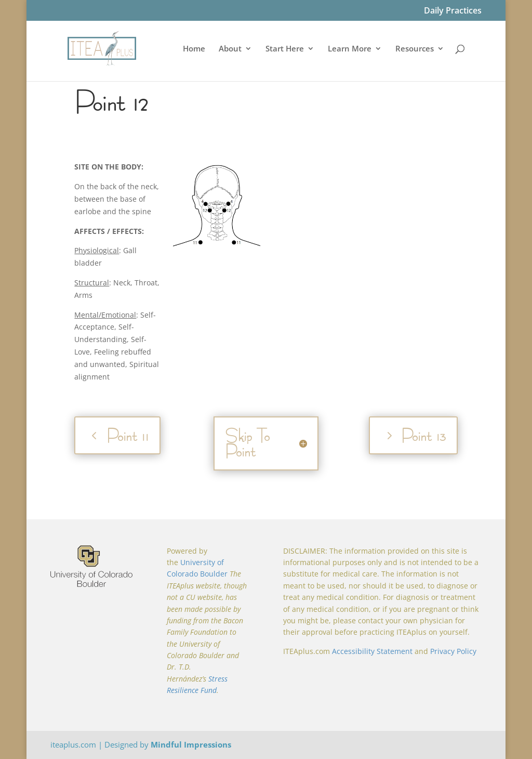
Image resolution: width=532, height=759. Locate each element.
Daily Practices (453, 11)
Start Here (285, 49)
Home (194, 49)
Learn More (350, 49)
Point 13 (423, 435)
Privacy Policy (453, 651)
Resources (415, 49)
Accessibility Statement (372, 651)
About (230, 49)
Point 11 (128, 435)
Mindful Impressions (191, 744)
